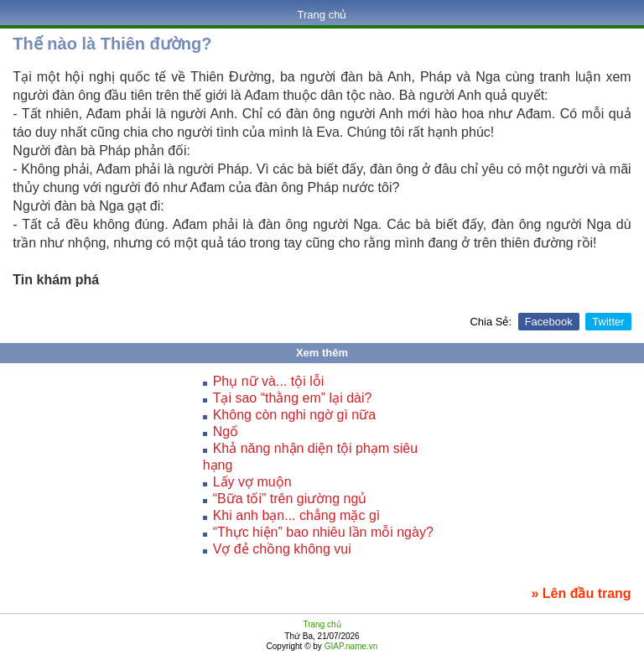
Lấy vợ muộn (252, 482)
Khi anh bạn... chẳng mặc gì (297, 515)
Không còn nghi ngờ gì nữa (294, 415)
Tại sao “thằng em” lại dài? (293, 398)
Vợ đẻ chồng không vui (282, 549)
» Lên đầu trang (581, 593)
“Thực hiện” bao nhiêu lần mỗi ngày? (323, 532)
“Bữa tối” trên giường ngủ (290, 499)
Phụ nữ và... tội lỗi (269, 381)
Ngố (226, 431)
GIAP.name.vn (350, 646)
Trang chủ (322, 15)
